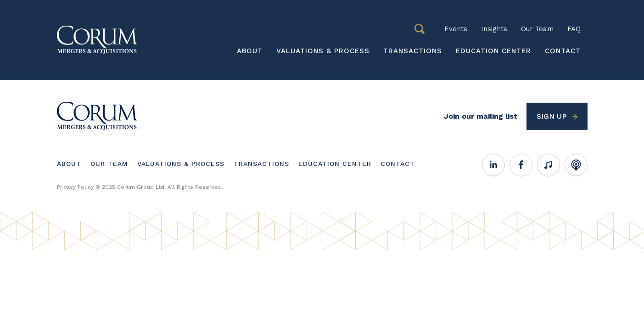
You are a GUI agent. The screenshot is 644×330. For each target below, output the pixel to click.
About (250, 51)
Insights (494, 29)
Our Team (537, 29)
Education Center (493, 51)
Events (456, 29)
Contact (563, 51)
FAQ (574, 29)
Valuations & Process (323, 51)
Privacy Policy (75, 187)
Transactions (413, 51)
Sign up (552, 116)
